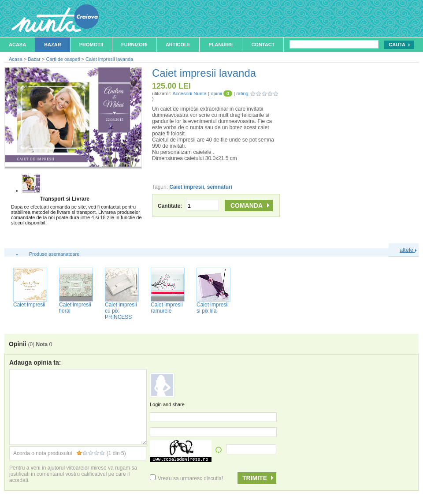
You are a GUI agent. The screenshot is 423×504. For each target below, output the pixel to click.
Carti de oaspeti (63, 59)
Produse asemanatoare (54, 254)
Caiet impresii (187, 187)
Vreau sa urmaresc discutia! (186, 478)
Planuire (221, 45)
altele (408, 250)
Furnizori (134, 45)
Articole (178, 45)
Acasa (17, 45)
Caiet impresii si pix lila (213, 308)
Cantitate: (188, 206)
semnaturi (220, 187)
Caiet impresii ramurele (167, 308)
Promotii (91, 45)
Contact (263, 45)
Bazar (53, 45)
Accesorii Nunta (189, 93)
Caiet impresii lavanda (109, 59)
